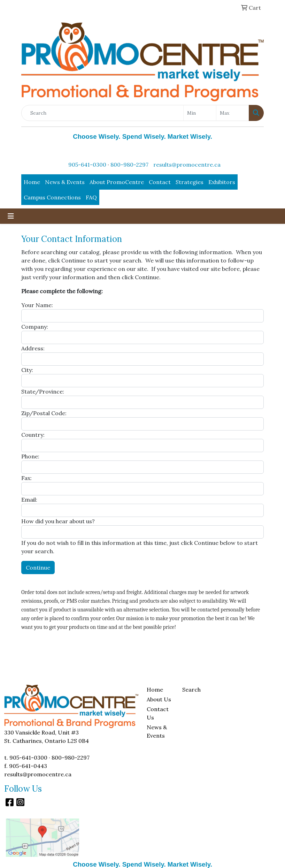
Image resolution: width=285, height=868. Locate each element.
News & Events (65, 182)
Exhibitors (222, 182)
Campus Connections (52, 197)
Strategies (190, 182)
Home (32, 182)
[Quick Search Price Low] (200, 113)
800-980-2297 (129, 165)
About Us (159, 699)
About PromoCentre (117, 182)
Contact (160, 182)
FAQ (91, 197)
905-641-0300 (87, 165)
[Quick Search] (102, 113)
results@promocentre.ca (187, 165)
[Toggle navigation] (11, 216)
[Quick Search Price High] (233, 113)
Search (191, 690)
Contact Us (158, 713)
